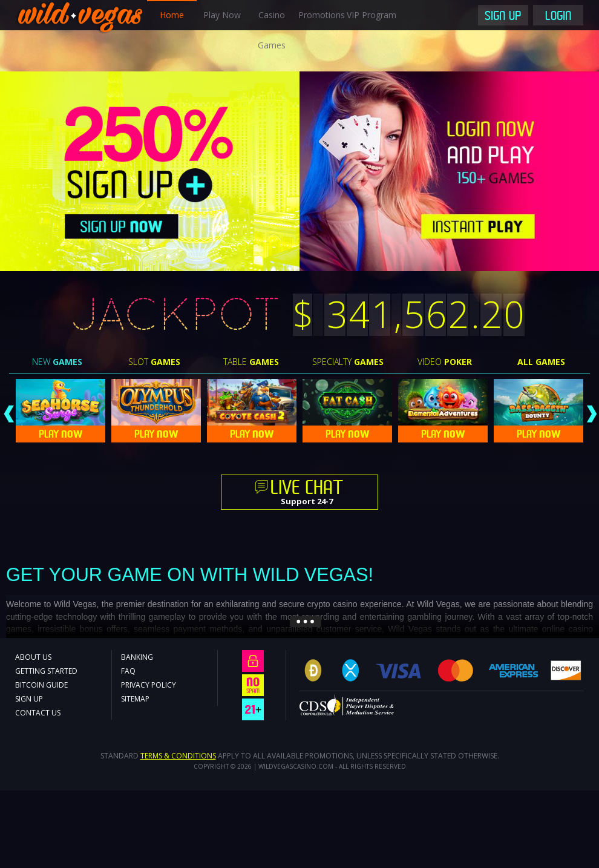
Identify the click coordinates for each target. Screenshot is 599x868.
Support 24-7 (307, 493)
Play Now (222, 15)
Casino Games (272, 30)
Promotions (322, 15)
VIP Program (372, 15)
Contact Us (38, 713)
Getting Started (46, 671)
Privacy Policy (149, 685)
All (541, 362)
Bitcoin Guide (41, 685)
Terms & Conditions (178, 756)
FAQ (128, 671)
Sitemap (135, 699)
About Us (33, 657)
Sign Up (503, 17)
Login (558, 17)
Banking (137, 657)
